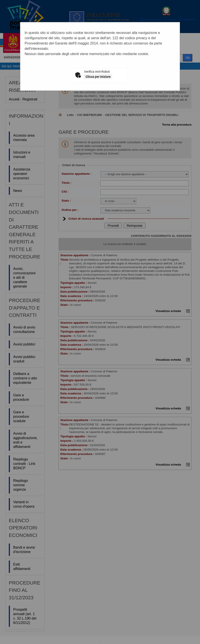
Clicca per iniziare (98, 77)
